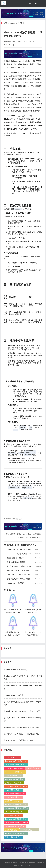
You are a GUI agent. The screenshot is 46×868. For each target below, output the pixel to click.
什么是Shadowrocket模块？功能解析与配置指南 (23, 566)
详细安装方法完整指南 (23, 558)
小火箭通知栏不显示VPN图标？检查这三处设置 (22, 775)
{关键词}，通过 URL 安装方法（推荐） (23, 571)
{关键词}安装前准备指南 (23, 562)
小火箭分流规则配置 (13, 846)
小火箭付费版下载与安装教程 (30, 538)
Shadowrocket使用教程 (16, 23)
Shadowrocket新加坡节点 (15, 842)
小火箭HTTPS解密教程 (14, 839)
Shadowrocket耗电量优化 (15, 864)
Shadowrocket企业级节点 (14, 759)
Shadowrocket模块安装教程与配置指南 (23, 550)
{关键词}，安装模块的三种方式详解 (23, 579)
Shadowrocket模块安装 (14, 519)
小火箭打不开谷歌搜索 (14, 853)
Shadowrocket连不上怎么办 (16, 831)
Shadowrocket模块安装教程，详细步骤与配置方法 (23, 554)
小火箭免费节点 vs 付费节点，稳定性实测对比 (21, 797)
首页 (5, 23)
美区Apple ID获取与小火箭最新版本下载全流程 (22, 791)
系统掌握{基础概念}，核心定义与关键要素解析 (23, 534)
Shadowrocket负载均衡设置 (16, 835)
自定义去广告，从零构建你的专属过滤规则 (23, 575)
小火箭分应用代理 (12, 828)
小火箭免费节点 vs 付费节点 (16, 857)
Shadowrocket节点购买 (14, 850)
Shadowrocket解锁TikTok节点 (15, 733)
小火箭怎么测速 (33, 839)
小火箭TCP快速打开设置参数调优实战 (18, 804)
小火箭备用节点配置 (13, 861)
